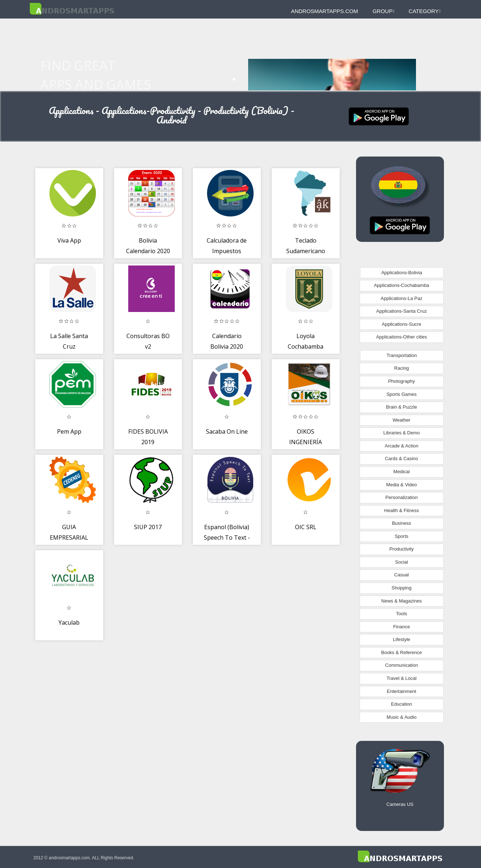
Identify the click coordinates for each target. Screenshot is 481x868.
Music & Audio (401, 717)
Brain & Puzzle (402, 407)
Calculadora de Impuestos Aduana (227, 251)
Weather (402, 420)
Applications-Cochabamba (401, 285)
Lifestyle (401, 639)
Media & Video (401, 485)
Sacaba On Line (227, 431)
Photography (401, 381)
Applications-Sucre (401, 324)
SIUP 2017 (148, 527)
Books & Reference (401, 652)
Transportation (402, 355)
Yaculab (69, 622)
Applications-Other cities (401, 337)
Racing (401, 368)
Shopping (402, 588)
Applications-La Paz (402, 298)
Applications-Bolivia (402, 273)
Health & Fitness (402, 510)
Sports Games (402, 394)
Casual (401, 575)
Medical (402, 472)
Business (402, 523)
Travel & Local (402, 678)
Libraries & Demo (401, 433)
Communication (401, 665)
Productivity (402, 549)
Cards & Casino (402, 459)
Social (402, 562)
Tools (401, 614)
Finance (401, 627)
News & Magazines (402, 601)
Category (425, 11)
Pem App (69, 431)
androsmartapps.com (324, 11)
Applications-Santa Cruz (402, 311)
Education (401, 704)
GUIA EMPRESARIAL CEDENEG (69, 538)
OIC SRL (306, 527)
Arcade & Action (402, 446)
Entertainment (402, 691)
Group (383, 11)
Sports (401, 536)
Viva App (69, 240)
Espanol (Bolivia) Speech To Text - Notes (227, 538)
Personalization (402, 497)
